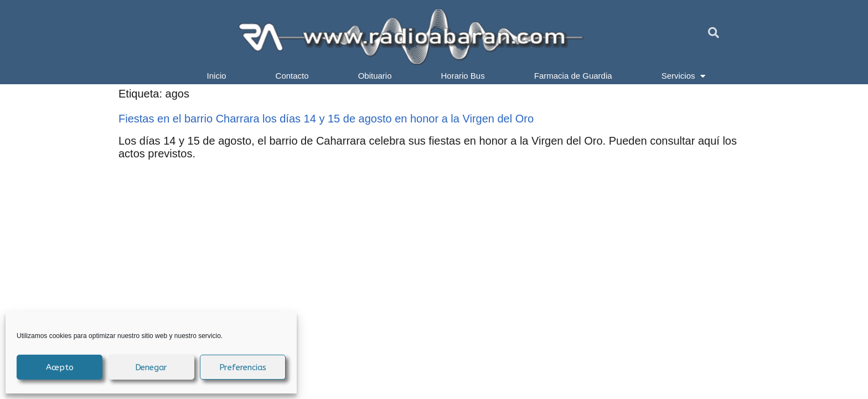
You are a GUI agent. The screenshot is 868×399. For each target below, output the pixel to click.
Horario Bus (463, 76)
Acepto (60, 367)
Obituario (375, 76)
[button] (714, 33)
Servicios (684, 76)
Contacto (292, 76)
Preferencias (243, 367)
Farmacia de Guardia (573, 76)
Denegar (151, 367)
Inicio (217, 76)
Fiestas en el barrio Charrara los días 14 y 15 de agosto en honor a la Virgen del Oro (326, 119)
